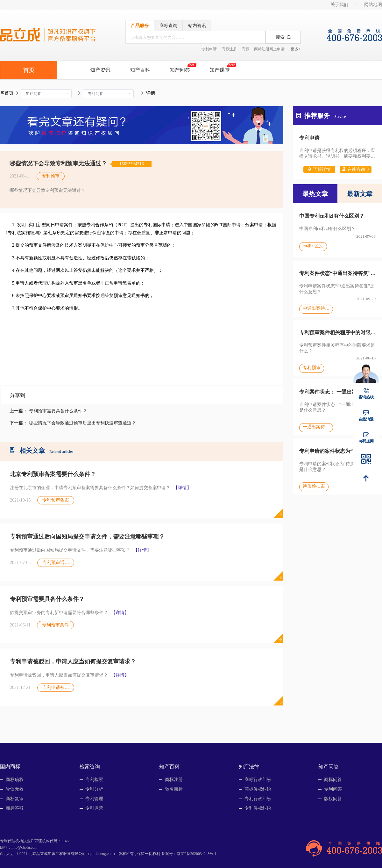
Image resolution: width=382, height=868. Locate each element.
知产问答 (180, 70)
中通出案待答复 (316, 308)
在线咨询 (356, 169)
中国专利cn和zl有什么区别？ (332, 216)
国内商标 (10, 767)
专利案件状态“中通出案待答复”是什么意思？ (337, 273)
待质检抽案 (314, 486)
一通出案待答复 (316, 427)
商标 (245, 49)
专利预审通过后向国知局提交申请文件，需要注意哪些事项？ (87, 537)
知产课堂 (220, 70)
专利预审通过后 (58, 563)
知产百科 (140, 70)
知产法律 (249, 767)
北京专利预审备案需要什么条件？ (53, 474)
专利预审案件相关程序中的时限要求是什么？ (337, 333)
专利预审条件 (55, 625)
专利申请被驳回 (58, 687)
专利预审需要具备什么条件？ (58, 411)
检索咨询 (90, 767)
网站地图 (373, 5)
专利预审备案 (56, 500)
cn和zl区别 (313, 246)
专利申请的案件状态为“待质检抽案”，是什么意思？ (337, 451)
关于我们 (339, 5)
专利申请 (209, 49)
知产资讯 (100, 70)
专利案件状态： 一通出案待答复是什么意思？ (337, 392)
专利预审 (51, 176)
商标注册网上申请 (269, 49)
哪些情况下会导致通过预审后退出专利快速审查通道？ (82, 423)
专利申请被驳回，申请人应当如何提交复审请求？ (73, 662)
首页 (7, 93)
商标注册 (229, 49)
